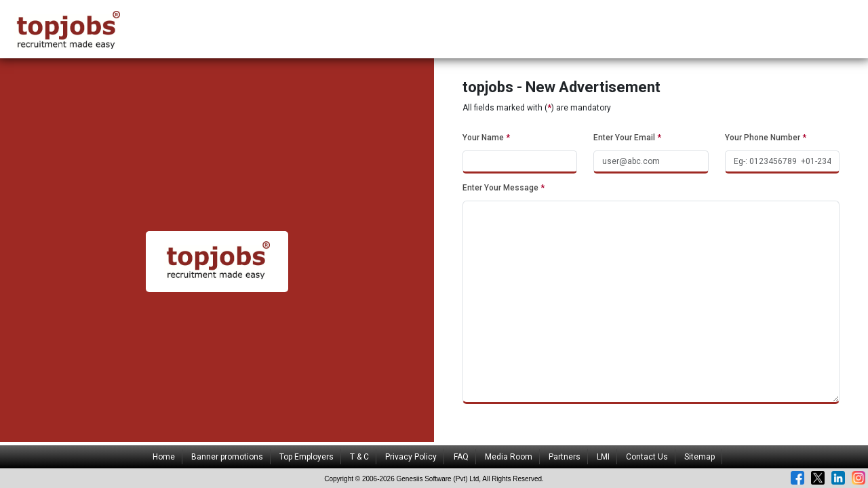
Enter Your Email (627, 138)
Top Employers (307, 457)
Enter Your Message (504, 188)
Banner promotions (227, 457)
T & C (359, 457)
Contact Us (647, 457)
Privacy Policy (411, 457)
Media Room (509, 457)
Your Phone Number (766, 138)
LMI (603, 457)
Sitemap (699, 457)
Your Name (486, 138)
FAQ (461, 457)
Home (164, 457)
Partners (565, 457)
